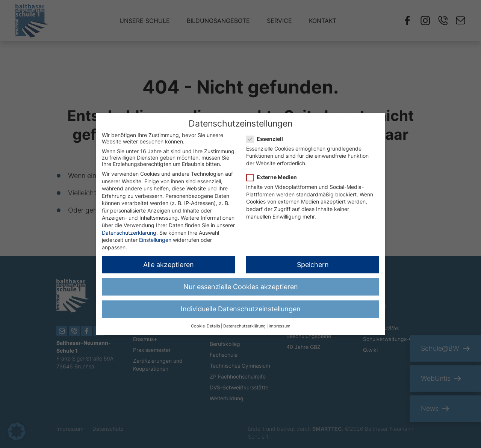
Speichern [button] (313, 260)
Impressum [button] (280, 322)
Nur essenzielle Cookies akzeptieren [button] (241, 282)
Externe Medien (274, 173)
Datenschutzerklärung (129, 228)
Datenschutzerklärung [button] (244, 322)
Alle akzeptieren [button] (169, 260)
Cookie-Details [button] (206, 322)
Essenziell (267, 134)
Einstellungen (155, 235)
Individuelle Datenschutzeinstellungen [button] (241, 304)
